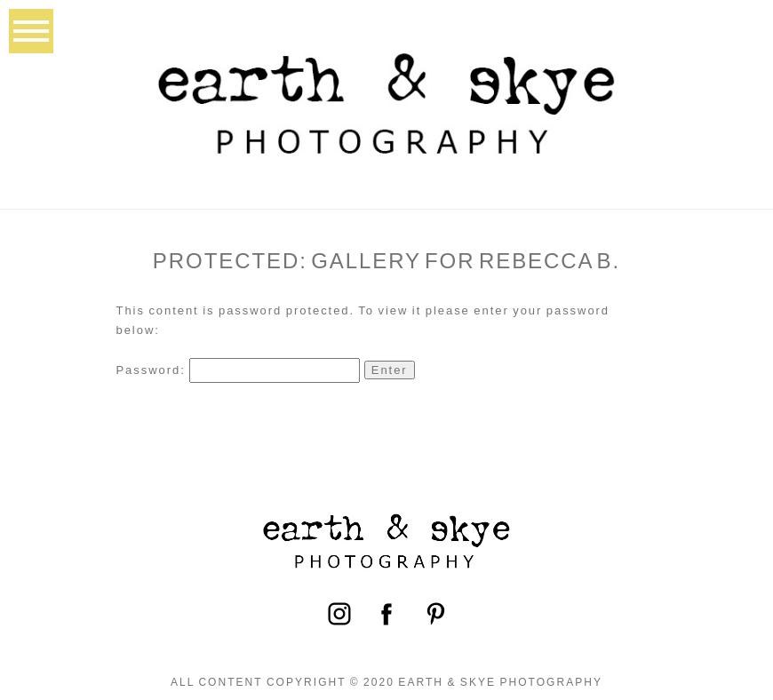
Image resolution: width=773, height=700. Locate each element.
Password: (239, 370)
